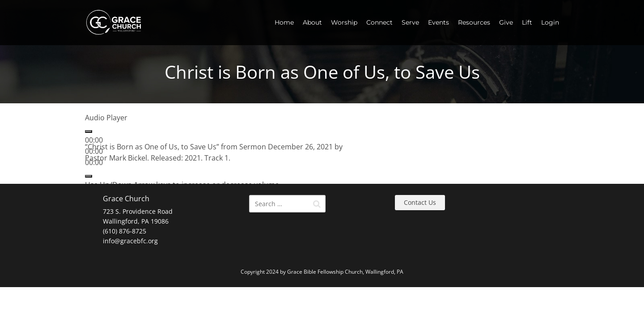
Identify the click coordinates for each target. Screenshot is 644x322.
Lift (527, 22)
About (312, 22)
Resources (474, 22)
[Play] (89, 131)
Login (550, 22)
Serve (410, 22)
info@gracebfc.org (130, 241)
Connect (379, 22)
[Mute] (89, 176)
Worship (344, 22)
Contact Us (420, 202)
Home (284, 22)
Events (439, 22)
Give (506, 22)
